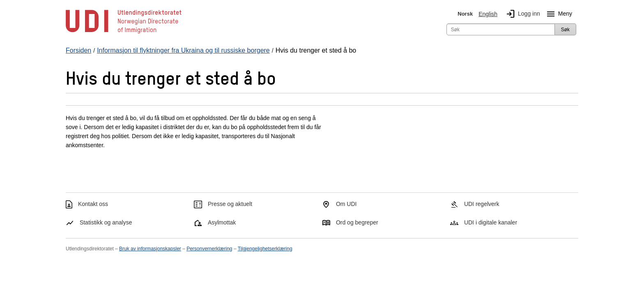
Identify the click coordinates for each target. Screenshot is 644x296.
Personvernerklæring (209, 249)
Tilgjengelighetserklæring (265, 249)
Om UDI (346, 204)
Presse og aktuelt (230, 204)
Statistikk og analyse (106, 222)
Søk (565, 30)
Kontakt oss (93, 204)
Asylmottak (222, 222)
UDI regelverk (482, 204)
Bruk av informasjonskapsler (150, 249)
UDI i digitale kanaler (491, 222)
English (488, 14)
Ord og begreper (357, 222)
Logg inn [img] (522, 14)
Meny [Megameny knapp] (558, 14)
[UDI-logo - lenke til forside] (124, 33)
